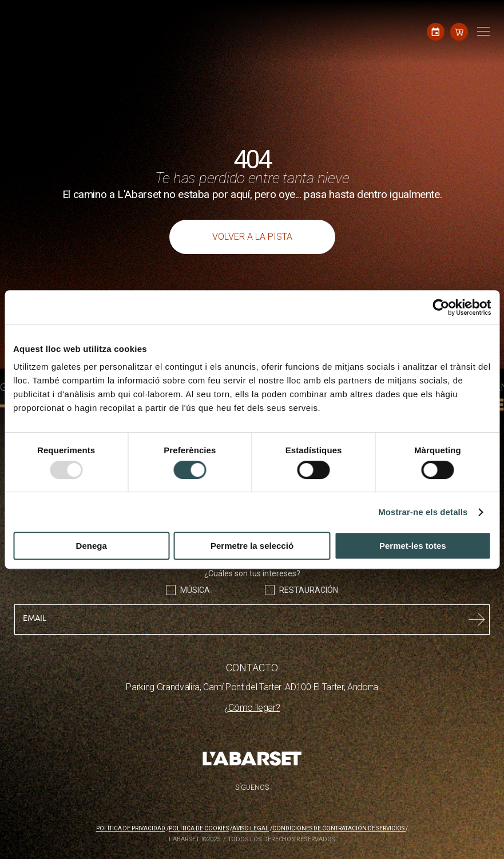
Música (195, 590)
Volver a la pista (252, 237)
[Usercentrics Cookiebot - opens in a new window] (441, 307)
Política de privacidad (131, 828)
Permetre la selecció (252, 546)
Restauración (309, 590)
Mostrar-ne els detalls (423, 512)
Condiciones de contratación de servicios (339, 828)
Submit (477, 619)
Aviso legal (251, 828)
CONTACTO (252, 668)
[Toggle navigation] (482, 32)
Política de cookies (199, 828)
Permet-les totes (413, 546)
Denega (92, 546)
